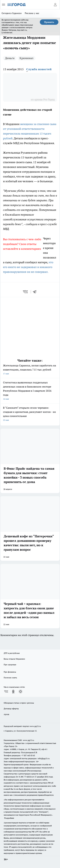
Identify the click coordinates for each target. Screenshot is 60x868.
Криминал (26, 58)
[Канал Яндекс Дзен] (20, 692)
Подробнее (9, 818)
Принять (49, 22)
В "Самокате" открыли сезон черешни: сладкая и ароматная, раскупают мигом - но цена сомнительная (30, 414)
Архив (6, 714)
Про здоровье (10, 665)
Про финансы (10, 672)
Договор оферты (11, 709)
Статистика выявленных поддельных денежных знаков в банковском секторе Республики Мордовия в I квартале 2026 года (30, 391)
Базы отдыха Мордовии (14, 659)
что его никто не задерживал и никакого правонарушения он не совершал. (28, 267)
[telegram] (36, 292)
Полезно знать (10, 678)
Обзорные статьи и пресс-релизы (19, 703)
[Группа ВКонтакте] (6, 692)
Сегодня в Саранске (12, 13)
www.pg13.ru (35, 726)
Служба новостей (39, 69)
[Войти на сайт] (55, 5)
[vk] (26, 292)
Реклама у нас (32, 13)
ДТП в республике (12, 653)
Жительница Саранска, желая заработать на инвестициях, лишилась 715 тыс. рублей (30, 370)
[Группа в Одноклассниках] (13, 692)
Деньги (10, 58)
